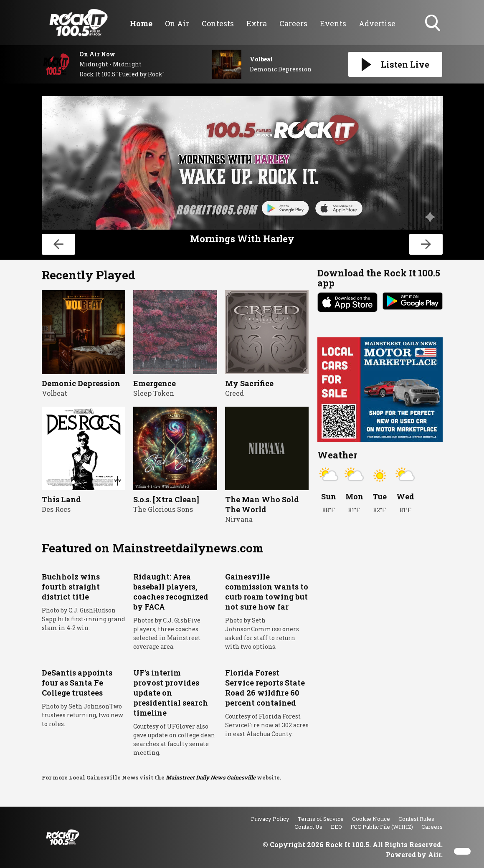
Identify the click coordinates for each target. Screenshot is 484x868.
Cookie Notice (371, 819)
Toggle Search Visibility (433, 24)
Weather (337, 455)
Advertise (377, 23)
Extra (257, 23)
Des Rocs (56, 509)
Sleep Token (154, 393)
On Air (177, 23)
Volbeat (54, 393)
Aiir (435, 854)
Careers (293, 23)
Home (141, 23)
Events (333, 23)
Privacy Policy (270, 819)
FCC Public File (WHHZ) (382, 827)
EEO (336, 827)
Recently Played (89, 275)
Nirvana (239, 519)
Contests (218, 23)
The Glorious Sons (163, 509)
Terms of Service (321, 819)
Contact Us (308, 827)
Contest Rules (416, 819)
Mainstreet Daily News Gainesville (211, 777)
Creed (234, 393)
